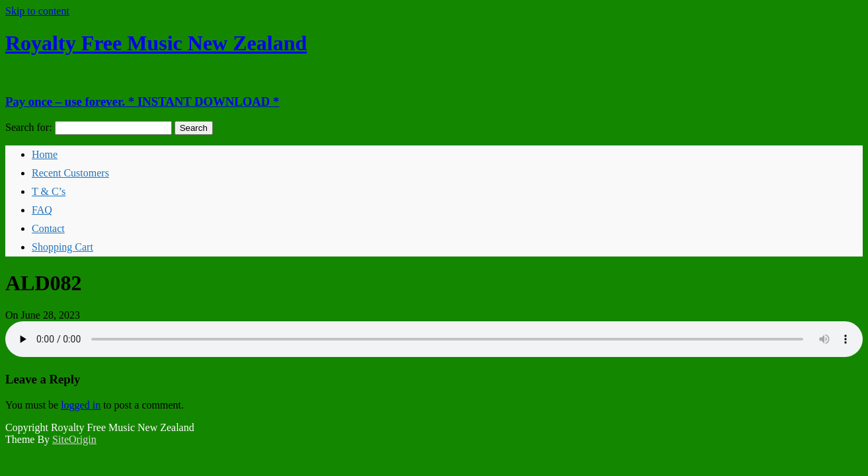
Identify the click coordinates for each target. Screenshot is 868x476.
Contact (48, 228)
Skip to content (37, 11)
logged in (81, 405)
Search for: (29, 127)
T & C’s (49, 191)
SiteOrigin (74, 439)
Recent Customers (70, 173)
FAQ (42, 210)
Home (45, 154)
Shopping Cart (62, 247)
